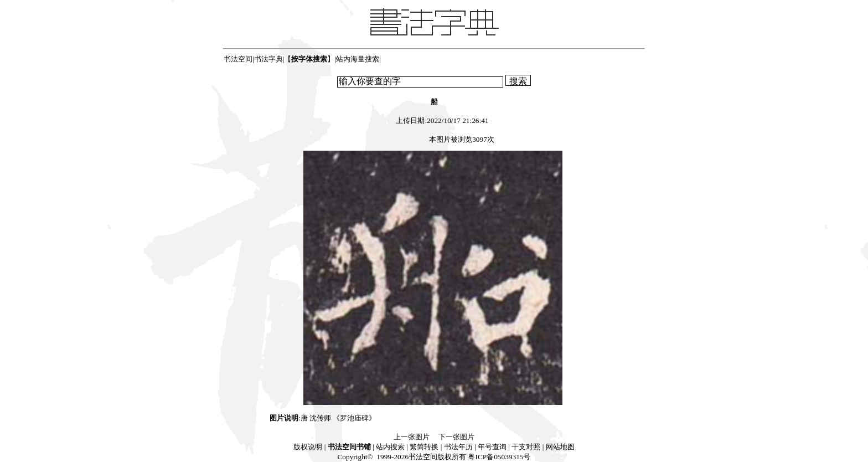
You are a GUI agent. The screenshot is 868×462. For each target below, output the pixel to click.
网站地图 (560, 447)
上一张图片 (412, 437)
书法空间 (238, 59)
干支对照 (526, 447)
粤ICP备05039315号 (499, 457)
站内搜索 (390, 447)
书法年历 (458, 447)
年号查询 (492, 447)
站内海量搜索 (358, 59)
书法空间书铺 (349, 447)
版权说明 (308, 447)
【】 (309, 59)
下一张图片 (456, 437)
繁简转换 (424, 447)
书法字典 (268, 59)
